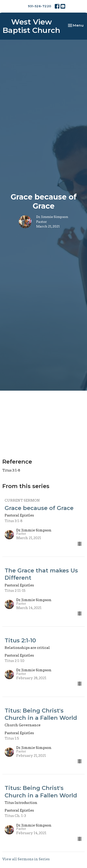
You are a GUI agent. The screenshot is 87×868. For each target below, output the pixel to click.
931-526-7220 (40, 6)
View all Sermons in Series (26, 859)
